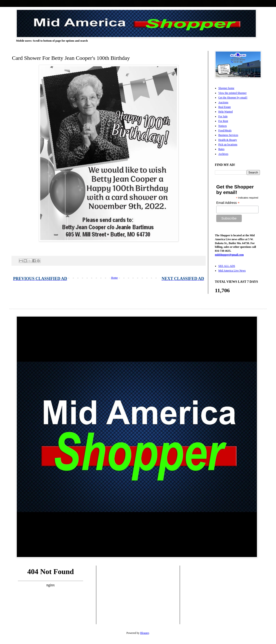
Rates (221, 149)
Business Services (228, 135)
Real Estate (225, 107)
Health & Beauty (228, 140)
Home (114, 278)
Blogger (145, 633)
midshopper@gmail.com (229, 255)
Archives (223, 154)
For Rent (223, 121)
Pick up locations (228, 144)
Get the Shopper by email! (233, 98)
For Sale (223, 116)
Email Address (228, 203)
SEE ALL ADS (227, 266)
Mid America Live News (232, 271)
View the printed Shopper (232, 93)
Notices (223, 126)
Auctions (223, 102)
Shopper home (226, 88)
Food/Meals (225, 130)
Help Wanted (225, 112)
